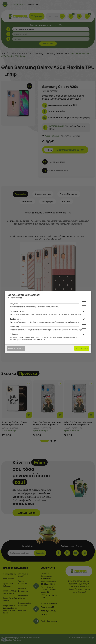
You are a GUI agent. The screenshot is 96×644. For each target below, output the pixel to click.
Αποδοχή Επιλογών (16, 348)
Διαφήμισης (15, 319)
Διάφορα (14, 334)
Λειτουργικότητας (18, 311)
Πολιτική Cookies (15, 298)
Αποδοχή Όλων (82, 348)
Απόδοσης (14, 327)
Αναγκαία (14, 304)
